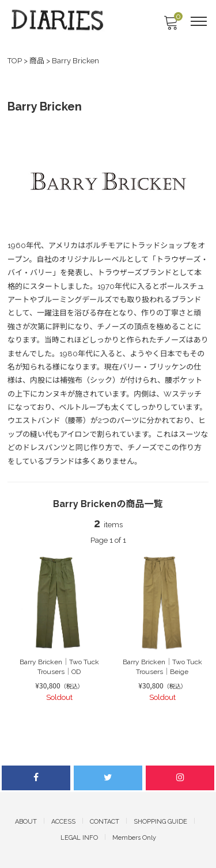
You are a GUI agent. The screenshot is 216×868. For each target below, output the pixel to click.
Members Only (134, 838)
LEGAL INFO (79, 838)
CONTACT (105, 822)
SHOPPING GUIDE (160, 822)
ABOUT (26, 822)
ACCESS (63, 822)
